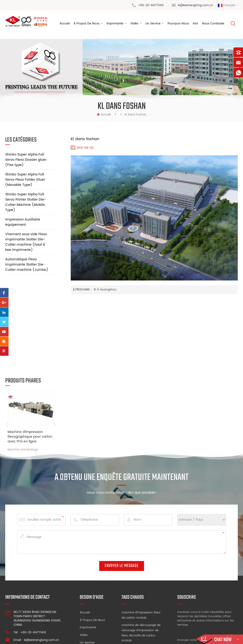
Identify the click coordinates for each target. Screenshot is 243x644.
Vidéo (84, 562)
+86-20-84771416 (151, 5)
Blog (83, 592)
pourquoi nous (178, 24)
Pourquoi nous (90, 577)
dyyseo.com (190, 636)
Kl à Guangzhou (105, 290)
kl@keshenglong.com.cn (196, 5)
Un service (87, 570)
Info (195, 24)
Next (55, 334)
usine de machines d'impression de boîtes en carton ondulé (140, 593)
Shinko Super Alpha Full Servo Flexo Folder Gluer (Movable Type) (25, 180)
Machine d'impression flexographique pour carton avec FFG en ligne (30, 346)
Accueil (65, 24)
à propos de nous (86, 24)
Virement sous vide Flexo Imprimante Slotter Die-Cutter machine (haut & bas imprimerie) (26, 242)
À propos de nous (92, 547)
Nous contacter (213, 24)
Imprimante (115, 24)
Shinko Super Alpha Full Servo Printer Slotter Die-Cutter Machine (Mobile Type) (26, 202)
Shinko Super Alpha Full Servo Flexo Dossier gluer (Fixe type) (26, 160)
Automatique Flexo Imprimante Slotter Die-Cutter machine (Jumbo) (27, 264)
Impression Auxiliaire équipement (23, 222)
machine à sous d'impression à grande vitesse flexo (137, 611)
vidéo (134, 24)
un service (153, 24)
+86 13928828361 (44, 582)
